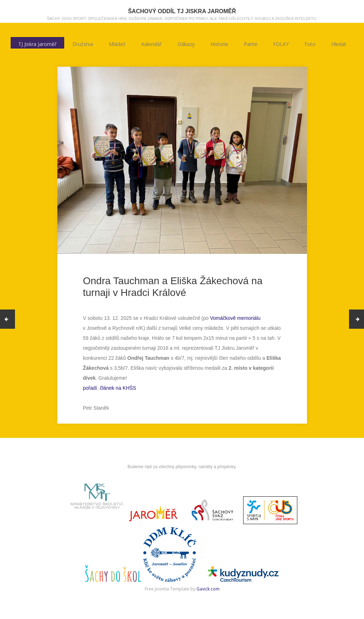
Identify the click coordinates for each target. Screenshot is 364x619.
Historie (219, 43)
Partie (251, 43)
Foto (310, 43)
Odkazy (186, 43)
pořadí (90, 388)
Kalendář (152, 43)
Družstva (83, 43)
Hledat (339, 43)
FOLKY (281, 43)
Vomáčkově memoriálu (235, 318)
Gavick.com (208, 589)
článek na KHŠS (118, 388)
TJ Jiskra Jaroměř (37, 43)
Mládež (117, 43)
